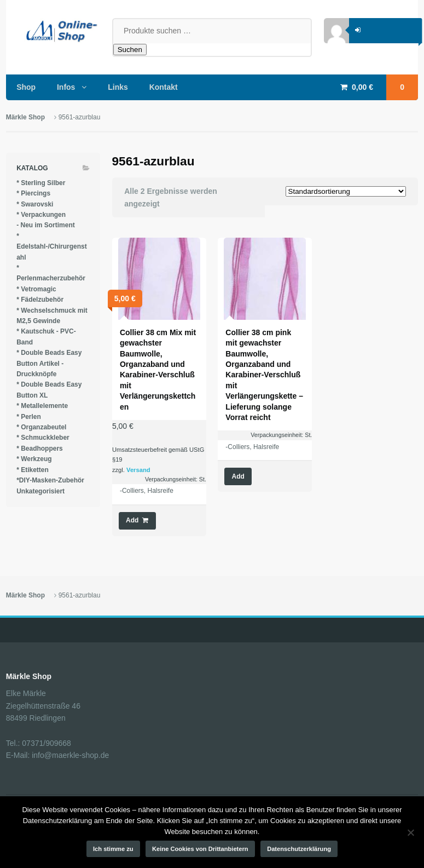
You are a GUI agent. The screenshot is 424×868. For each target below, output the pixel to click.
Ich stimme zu (113, 849)
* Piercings (33, 193)
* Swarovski (35, 204)
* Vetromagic (36, 289)
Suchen (130, 50)
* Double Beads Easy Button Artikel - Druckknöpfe (49, 363)
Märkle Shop (25, 117)
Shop (26, 87)
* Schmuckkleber (43, 438)
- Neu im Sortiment (46, 225)
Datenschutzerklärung (299, 849)
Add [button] (132, 520)
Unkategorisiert (40, 491)
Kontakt (164, 87)
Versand (138, 470)
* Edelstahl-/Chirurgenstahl (52, 247)
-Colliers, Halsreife (147, 491)
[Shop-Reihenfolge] (346, 191)
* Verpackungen (41, 215)
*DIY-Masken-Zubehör (50, 480)
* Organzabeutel (41, 427)
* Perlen (29, 417)
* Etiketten (33, 470)
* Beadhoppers (40, 449)
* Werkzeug (34, 459)
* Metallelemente (42, 406)
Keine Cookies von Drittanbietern (200, 849)
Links (118, 87)
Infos (66, 87)
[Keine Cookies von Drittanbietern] (410, 832)
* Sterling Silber (41, 183)
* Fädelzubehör (40, 300)
